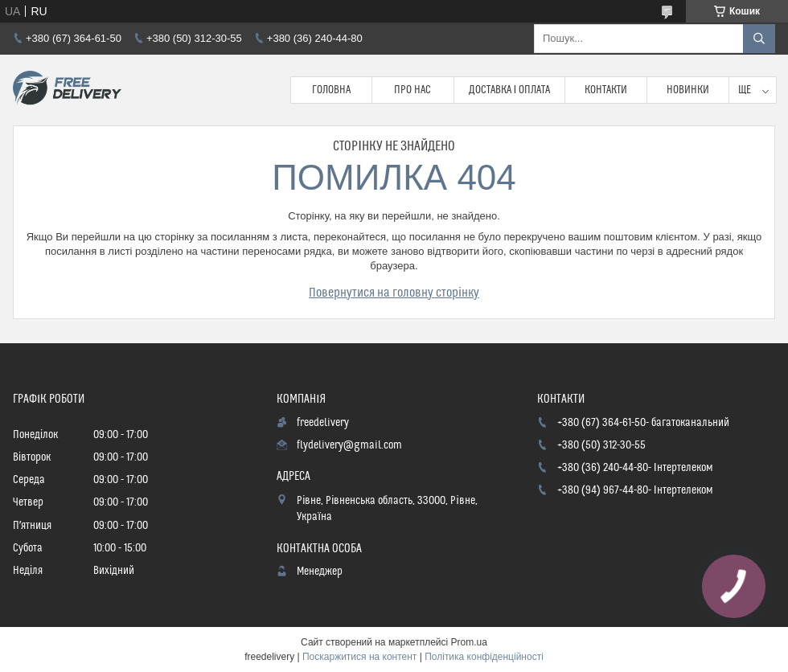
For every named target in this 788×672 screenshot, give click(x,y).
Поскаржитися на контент (359, 657)
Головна (331, 90)
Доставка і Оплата (510, 90)
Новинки (688, 90)
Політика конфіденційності (484, 657)
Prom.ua (469, 642)
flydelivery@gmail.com (349, 445)
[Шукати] (759, 39)
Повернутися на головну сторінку (394, 293)
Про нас (412, 90)
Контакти (606, 90)
